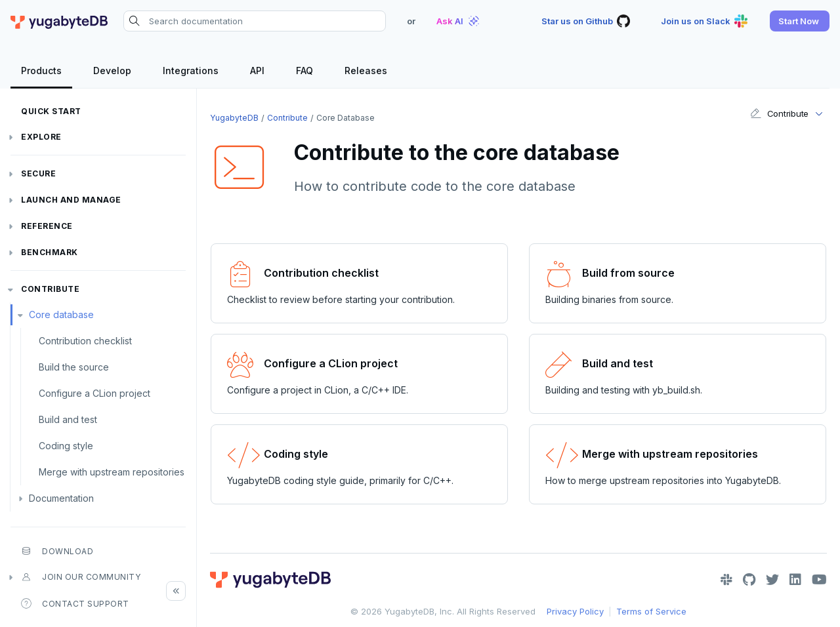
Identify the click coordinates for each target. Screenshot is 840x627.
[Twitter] (772, 580)
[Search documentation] (255, 21)
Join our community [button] (81, 577)
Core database (61, 314)
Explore (41, 137)
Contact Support (75, 603)
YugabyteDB (234, 118)
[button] (800, 21)
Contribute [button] (779, 113)
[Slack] (726, 580)
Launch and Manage (71, 200)
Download (57, 551)
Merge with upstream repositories (112, 472)
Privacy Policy (575, 611)
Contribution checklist (85, 341)
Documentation (61, 498)
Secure (38, 173)
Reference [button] (47, 226)
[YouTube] (819, 580)
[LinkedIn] (795, 580)
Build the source (74, 367)
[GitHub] (749, 580)
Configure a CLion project (94, 393)
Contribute (50, 289)
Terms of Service (651, 611)
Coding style (66, 446)
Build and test (68, 419)
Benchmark (50, 252)
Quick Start (51, 111)
